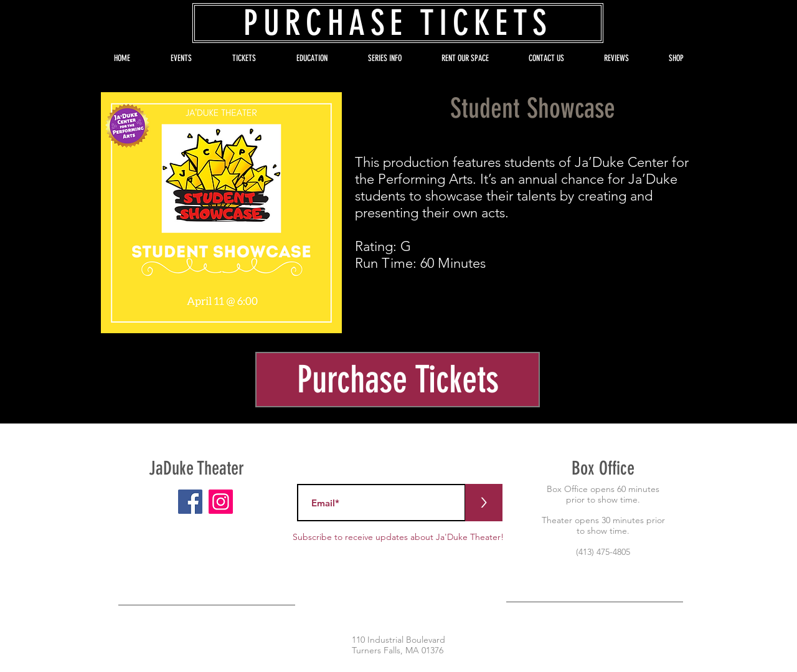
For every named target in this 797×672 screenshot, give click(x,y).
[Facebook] (190, 502)
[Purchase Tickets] (398, 380)
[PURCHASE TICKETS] (398, 23)
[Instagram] (221, 502)
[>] (484, 503)
